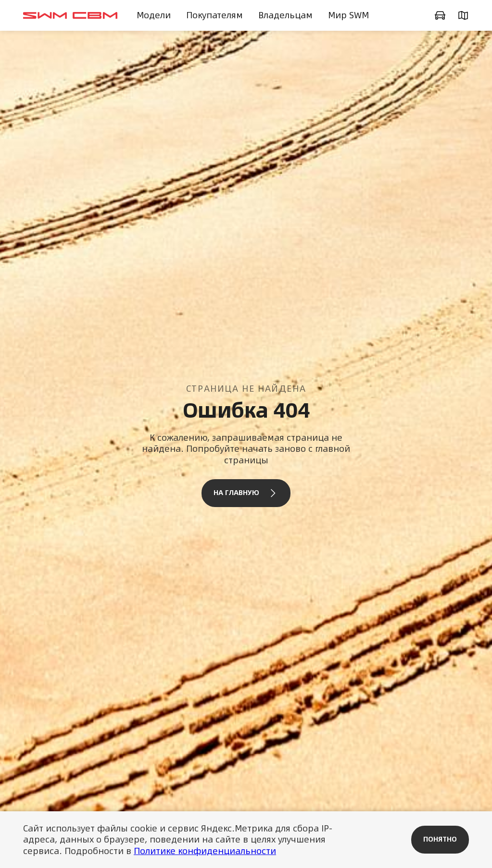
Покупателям (214, 15)
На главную (246, 493)
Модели (154, 15)
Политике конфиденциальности (205, 851)
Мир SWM (348, 15)
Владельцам (285, 15)
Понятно (440, 839)
